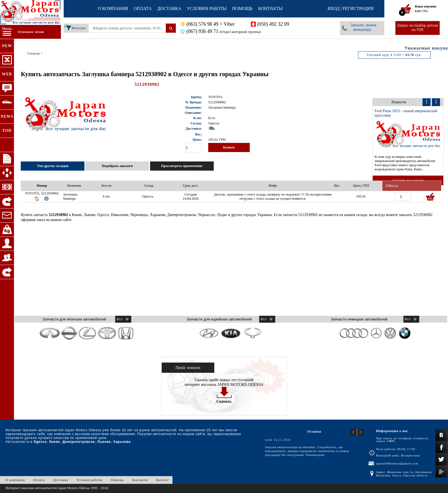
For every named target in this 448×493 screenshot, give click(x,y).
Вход (334, 8)
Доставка (169, 8)
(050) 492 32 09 (273, 24)
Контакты (270, 8)
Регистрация (358, 8)
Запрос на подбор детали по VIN (418, 28)
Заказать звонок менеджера (364, 27)
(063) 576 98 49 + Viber (210, 24)
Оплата (143, 8)
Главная (34, 53)
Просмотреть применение (182, 166)
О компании (113, 8)
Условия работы (207, 8)
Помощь (242, 8)
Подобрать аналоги (117, 166)
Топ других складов (53, 166)
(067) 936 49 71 (224, 31)
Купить (229, 147)
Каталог (162, 480)
